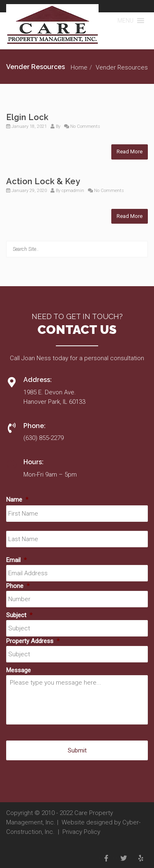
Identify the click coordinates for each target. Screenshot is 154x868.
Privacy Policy (81, 832)
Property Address (33, 641)
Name (17, 500)
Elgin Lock (27, 117)
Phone (18, 586)
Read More (130, 152)
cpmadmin (73, 191)
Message (18, 670)
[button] (125, 21)
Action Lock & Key (43, 181)
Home (79, 67)
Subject (19, 615)
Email (16, 560)
